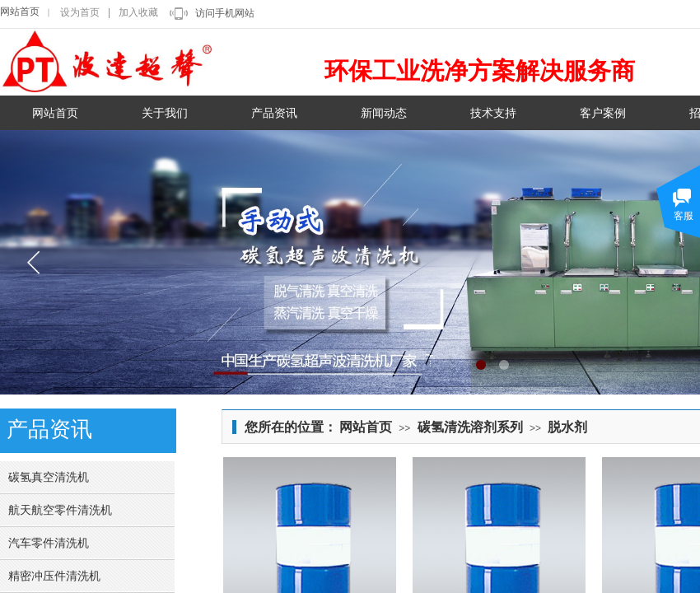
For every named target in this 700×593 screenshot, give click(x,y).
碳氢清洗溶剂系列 (470, 427)
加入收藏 (138, 12)
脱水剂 (567, 427)
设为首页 (80, 12)
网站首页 (20, 12)
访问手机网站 (225, 13)
